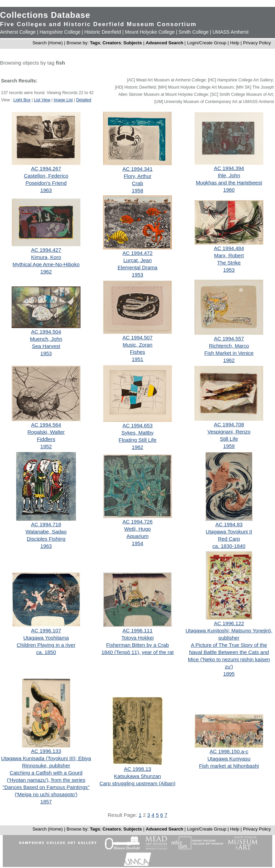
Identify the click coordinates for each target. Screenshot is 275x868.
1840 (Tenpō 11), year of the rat (137, 652)
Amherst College (18, 32)
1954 (137, 543)
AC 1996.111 (137, 630)
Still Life (229, 439)
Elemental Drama (137, 267)
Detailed (84, 100)
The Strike (229, 263)
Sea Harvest (46, 346)
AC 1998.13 (137, 769)
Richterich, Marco (229, 346)
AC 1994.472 (137, 253)
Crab (138, 183)
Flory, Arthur (138, 176)
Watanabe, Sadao (46, 532)
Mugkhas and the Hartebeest (229, 183)
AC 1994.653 (137, 425)
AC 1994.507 (137, 337)
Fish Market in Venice (229, 353)
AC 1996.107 (46, 630)
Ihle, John (229, 175)
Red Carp (229, 539)
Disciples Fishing (46, 539)
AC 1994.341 (137, 169)
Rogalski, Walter (46, 432)
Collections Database (45, 15)
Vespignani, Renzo (229, 432)
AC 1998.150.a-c (229, 751)
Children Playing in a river (46, 645)
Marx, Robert (229, 255)
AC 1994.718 (46, 524)
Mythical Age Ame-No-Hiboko (46, 264)
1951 (137, 359)
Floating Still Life (137, 440)
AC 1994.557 (229, 339)
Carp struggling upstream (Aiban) (138, 783)
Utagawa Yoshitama (46, 638)
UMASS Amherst (230, 32)
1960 (229, 190)
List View (42, 100)
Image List (63, 100)
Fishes (137, 352)
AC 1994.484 (229, 248)
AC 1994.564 (46, 425)
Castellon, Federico (46, 176)
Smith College (194, 32)
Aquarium (137, 536)
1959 (229, 446)
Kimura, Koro (46, 257)
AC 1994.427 (46, 250)
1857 (46, 802)
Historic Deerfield (103, 32)
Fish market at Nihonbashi (229, 766)
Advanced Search (164, 43)
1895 (229, 674)
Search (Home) (47, 43)
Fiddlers (46, 439)
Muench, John (46, 339)
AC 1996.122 (229, 623)
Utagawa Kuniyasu (229, 759)
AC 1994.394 (229, 168)
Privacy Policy (257, 43)
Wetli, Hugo (137, 529)
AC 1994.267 (46, 168)
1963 (46, 190)
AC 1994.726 (137, 522)
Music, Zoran (138, 345)
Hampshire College (60, 32)
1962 (46, 272)
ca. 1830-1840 (229, 546)
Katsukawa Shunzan (138, 776)
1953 (137, 275)
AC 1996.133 (46, 751)
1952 (46, 446)
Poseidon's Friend (46, 183)
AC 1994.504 (46, 332)
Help (235, 43)
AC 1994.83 (229, 524)
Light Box (22, 100)
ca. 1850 (46, 652)
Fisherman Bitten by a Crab (138, 645)
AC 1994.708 (229, 424)
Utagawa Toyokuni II (229, 532)
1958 (137, 190)
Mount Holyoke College (150, 32)
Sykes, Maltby (137, 433)
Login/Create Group (207, 43)
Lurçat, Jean (138, 260)
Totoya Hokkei (137, 638)
